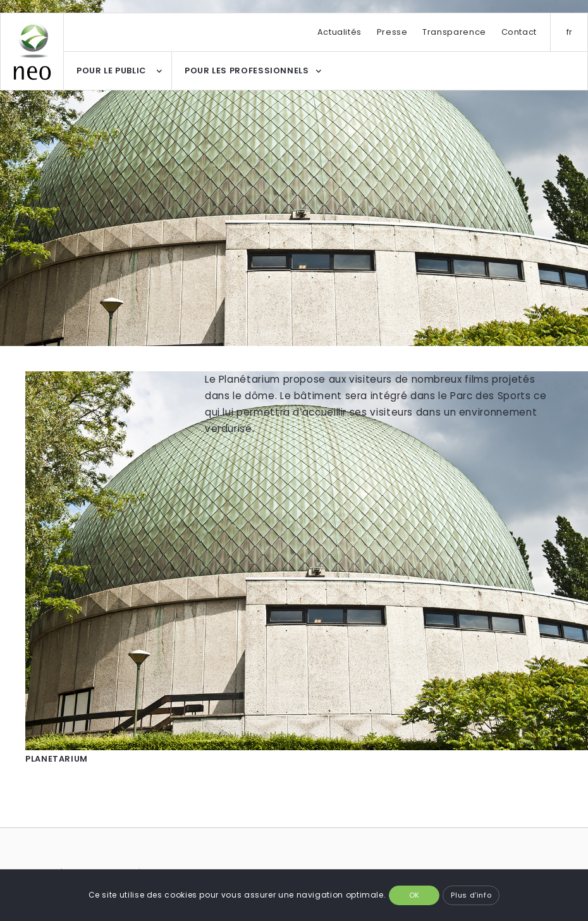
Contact (519, 32)
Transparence (454, 32)
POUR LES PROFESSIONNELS (247, 71)
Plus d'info (471, 895)
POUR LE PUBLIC (111, 71)
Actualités (340, 32)
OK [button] (414, 895)
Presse (392, 32)
